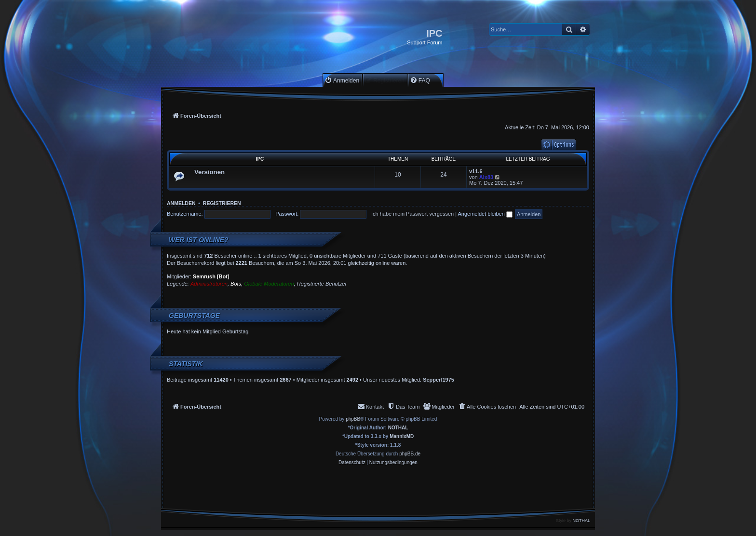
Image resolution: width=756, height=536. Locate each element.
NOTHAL (398, 428)
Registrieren (222, 203)
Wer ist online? (199, 240)
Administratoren (209, 284)
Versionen (209, 172)
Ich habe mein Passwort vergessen (412, 214)
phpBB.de (410, 454)
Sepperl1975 (439, 380)
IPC (260, 159)
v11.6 (476, 171)
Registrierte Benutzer (322, 284)
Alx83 (486, 177)
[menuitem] (342, 80)
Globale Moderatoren (269, 284)
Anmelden (181, 203)
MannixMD (402, 436)
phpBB (353, 419)
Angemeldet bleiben (485, 214)
